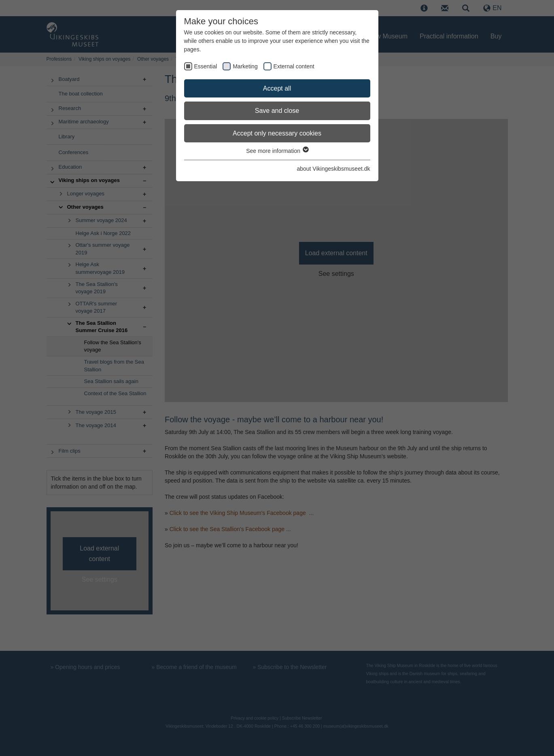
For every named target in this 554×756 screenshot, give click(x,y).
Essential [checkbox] (206, 66)
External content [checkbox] (294, 66)
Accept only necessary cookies (277, 133)
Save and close (277, 111)
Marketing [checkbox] (245, 66)
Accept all (277, 88)
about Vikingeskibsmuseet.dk (333, 169)
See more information (277, 151)
